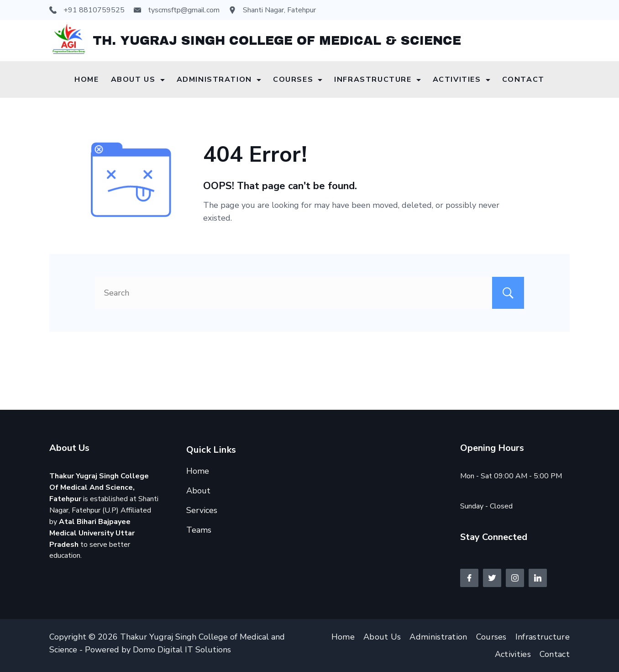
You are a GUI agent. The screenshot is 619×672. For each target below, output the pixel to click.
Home (87, 79)
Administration (219, 79)
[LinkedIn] (538, 578)
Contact (523, 79)
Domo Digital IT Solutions (182, 650)
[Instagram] (515, 578)
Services (202, 510)
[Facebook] (469, 578)
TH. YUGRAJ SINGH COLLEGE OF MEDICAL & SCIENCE (277, 41)
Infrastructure (377, 79)
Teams (199, 530)
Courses (298, 79)
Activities (462, 79)
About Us (138, 79)
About (198, 491)
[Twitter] (492, 578)
